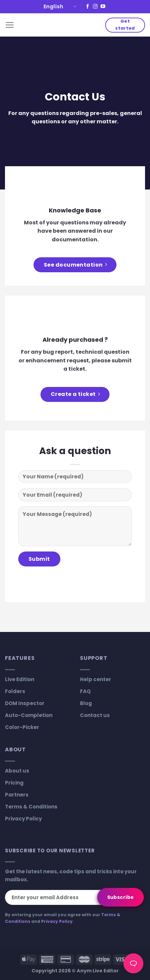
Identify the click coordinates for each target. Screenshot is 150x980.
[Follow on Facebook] (88, 7)
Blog (86, 703)
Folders (15, 691)
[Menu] (10, 25)
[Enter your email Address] (74, 897)
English (60, 6)
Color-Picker (22, 727)
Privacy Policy (23, 819)
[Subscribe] (120, 897)
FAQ (85, 691)
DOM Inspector (25, 703)
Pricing (14, 783)
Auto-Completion (29, 715)
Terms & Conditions (31, 807)
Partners (17, 795)
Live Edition (20, 679)
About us (17, 771)
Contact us (95, 715)
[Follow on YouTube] (103, 7)
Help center (96, 679)
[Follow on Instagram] (95, 7)
